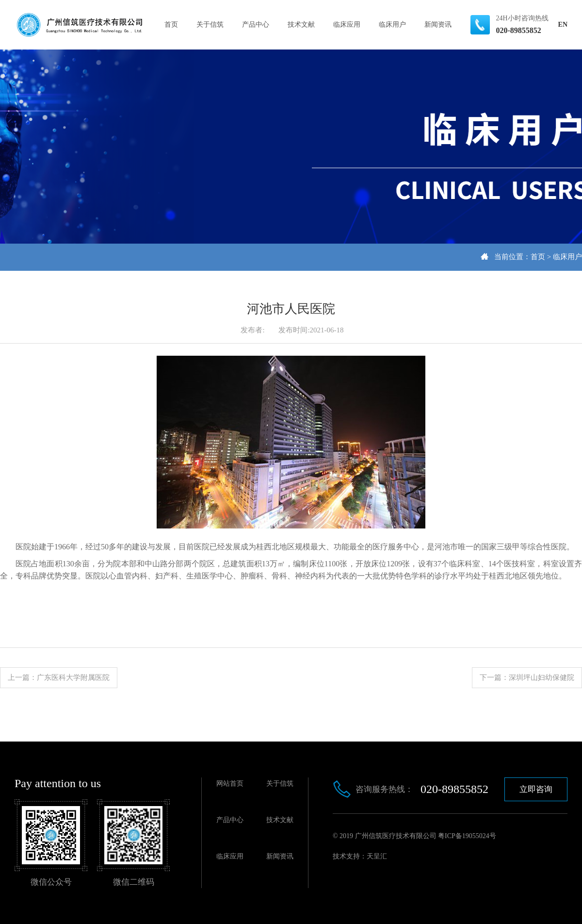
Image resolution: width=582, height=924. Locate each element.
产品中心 (256, 25)
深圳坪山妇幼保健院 (542, 677)
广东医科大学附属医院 (73, 677)
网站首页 (230, 784)
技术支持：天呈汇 (360, 856)
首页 (171, 25)
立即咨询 (536, 789)
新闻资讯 (438, 25)
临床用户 (392, 25)
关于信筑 (210, 25)
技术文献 (301, 25)
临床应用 (347, 25)
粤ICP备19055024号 (467, 836)
